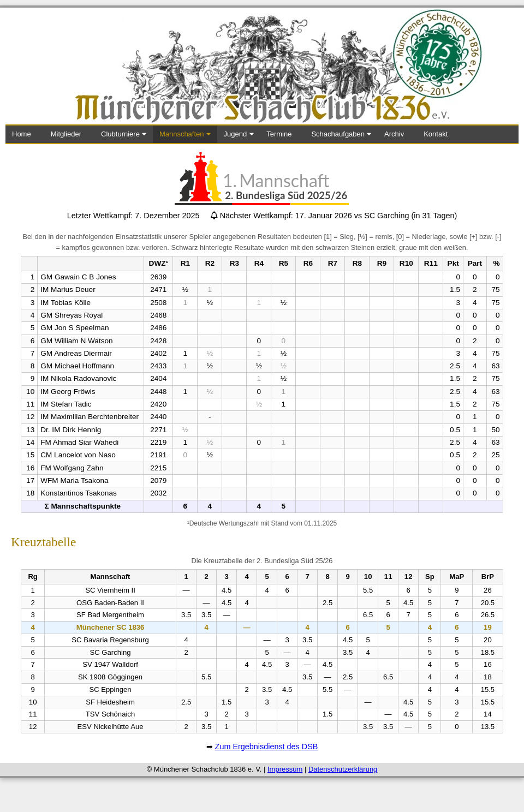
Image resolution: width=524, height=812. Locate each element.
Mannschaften (182, 134)
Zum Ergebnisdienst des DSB (267, 747)
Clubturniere (120, 134)
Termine (279, 134)
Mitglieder (66, 134)
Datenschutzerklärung (343, 769)
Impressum (285, 769)
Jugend (236, 134)
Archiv (394, 134)
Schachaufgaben (338, 134)
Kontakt (436, 134)
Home (22, 134)
